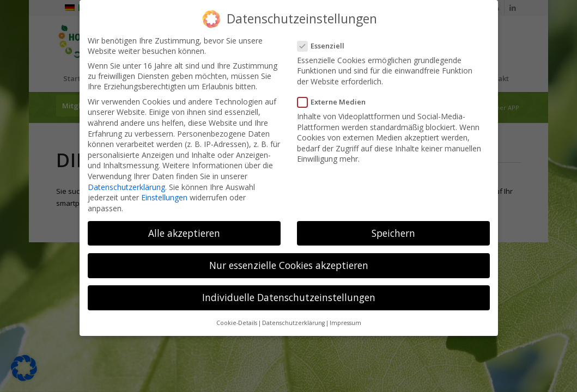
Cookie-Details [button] (237, 322)
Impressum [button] (345, 322)
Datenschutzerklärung (126, 186)
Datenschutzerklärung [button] (293, 322)
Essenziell (324, 45)
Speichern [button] (393, 232)
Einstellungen (164, 197)
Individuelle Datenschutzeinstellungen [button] (289, 296)
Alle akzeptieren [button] (184, 232)
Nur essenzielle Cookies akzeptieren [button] (289, 264)
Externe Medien (335, 101)
